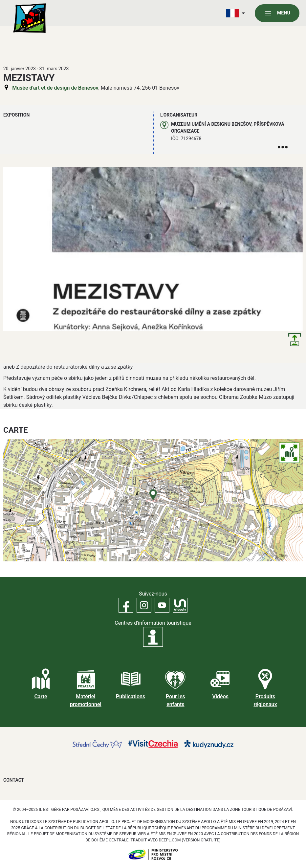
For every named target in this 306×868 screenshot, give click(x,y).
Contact (14, 780)
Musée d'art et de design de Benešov (55, 88)
